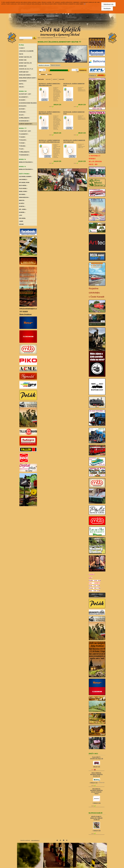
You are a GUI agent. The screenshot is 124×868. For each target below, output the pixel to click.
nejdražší (55, 79)
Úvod (39, 38)
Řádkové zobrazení (55, 65)
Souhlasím (107, 9)
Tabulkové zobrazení (44, 65)
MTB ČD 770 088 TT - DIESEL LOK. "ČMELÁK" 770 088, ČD (96, 818)
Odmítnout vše (108, 4)
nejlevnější (48, 79)
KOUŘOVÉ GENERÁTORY (47, 38)
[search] (34, 38)
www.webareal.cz (35, 840)
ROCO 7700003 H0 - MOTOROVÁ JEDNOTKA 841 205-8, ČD (97, 774)
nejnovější (62, 79)
